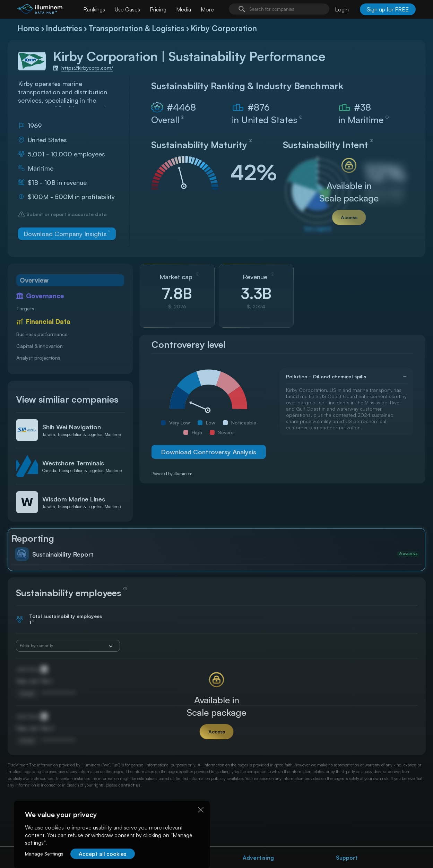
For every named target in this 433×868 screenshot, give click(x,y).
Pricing (158, 9)
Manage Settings (44, 854)
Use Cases (127, 9)
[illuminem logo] (40, 10)
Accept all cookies (103, 854)
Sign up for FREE (388, 9)
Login (342, 9)
